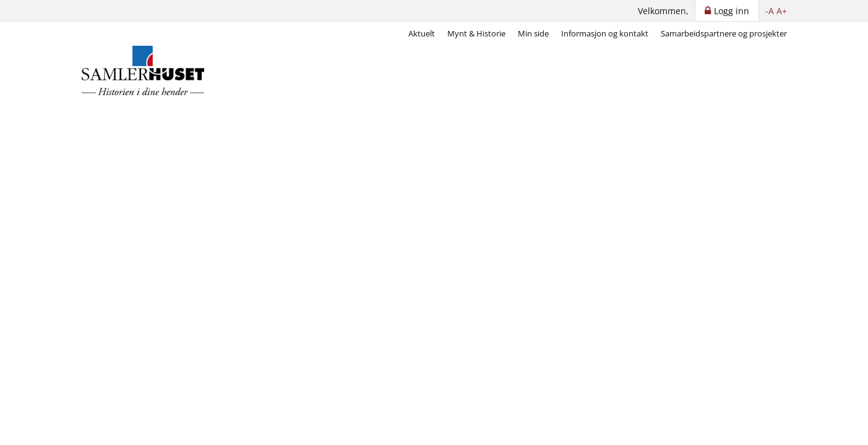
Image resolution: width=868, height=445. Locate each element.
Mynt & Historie (476, 33)
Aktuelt (422, 33)
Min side (533, 33)
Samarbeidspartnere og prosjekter (724, 33)
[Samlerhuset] (144, 70)
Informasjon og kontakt (605, 33)
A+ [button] (782, 11)
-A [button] (770, 11)
